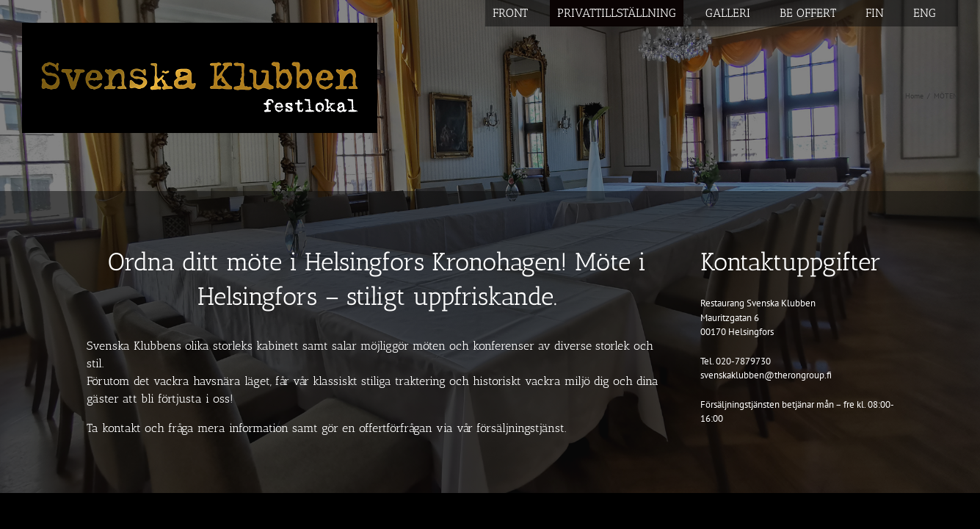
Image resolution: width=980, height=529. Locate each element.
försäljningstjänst (520, 428)
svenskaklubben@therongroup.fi (766, 375)
